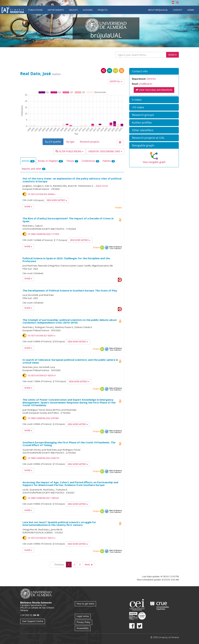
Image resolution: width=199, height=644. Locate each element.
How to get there (85, 604)
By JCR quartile (53, 142)
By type (70, 142)
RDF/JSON (122, 71)
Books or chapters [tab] (50, 161)
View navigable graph (154, 162)
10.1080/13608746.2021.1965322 (43, 498)
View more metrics (57, 200)
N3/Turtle (116, 71)
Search (172, 55)
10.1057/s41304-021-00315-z (41, 538)
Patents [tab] (109, 161)
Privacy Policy (83, 622)
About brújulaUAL (158, 10)
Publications (35, 10)
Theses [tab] (72, 161)
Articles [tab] (28, 161)
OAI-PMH (107, 248)
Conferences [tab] (90, 161)
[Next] (89, 565)
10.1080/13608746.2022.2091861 (43, 418)
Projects (103, 10)
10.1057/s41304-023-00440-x (41, 194)
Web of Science (116, 248)
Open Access (120, 220)
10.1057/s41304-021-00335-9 (41, 375)
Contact (178, 10)
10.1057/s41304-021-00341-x (41, 336)
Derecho (151, 79)
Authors (88, 10)
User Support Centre (33, 621)
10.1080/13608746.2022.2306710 (43, 458)
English (177, 3)
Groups (73, 10)
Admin (191, 10)
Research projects (90, 142)
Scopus (119, 208)
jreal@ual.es (146, 84)
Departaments (56, 10)
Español (173, 3)
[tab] (154, 71)
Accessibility (83, 628)
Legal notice (83, 616)
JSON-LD (110, 71)
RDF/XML (104, 71)
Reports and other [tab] (34, 169)
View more (102, 186)
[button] (154, 71)
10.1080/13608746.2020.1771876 (43, 234)
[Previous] (58, 565)
